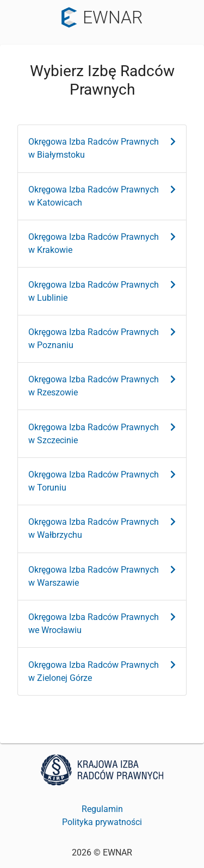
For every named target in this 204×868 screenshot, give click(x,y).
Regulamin (102, 809)
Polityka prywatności (102, 822)
